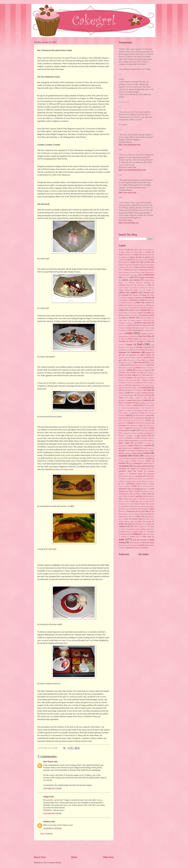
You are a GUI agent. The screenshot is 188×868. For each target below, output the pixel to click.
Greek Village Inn (142, 360)
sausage (121, 481)
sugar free (148, 501)
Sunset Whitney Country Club (139, 504)
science (144, 484)
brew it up (135, 272)
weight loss (145, 534)
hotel (134, 373)
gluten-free (133, 355)
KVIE (127, 385)
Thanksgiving (131, 511)
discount (132, 318)
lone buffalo (137, 393)
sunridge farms (123, 504)
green (152, 360)
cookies (121, 305)
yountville (141, 545)
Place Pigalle (148, 441)
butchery (134, 275)
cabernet (125, 277)
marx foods (148, 398)
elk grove (124, 330)
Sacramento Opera (136, 474)
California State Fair (126, 285)
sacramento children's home (143, 466)
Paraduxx (122, 435)
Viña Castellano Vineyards (144, 529)
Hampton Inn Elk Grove (137, 365)
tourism (150, 516)
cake (131, 277)
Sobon (138, 494)
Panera (134, 433)
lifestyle (130, 390)
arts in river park (142, 260)
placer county (124, 443)
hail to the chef (140, 362)
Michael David (139, 405)
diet (120, 315)
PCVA (139, 438)
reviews (136, 456)
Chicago (144, 295)
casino (150, 288)
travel (126, 519)
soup (126, 496)
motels (129, 410)
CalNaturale (140, 285)
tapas (128, 509)
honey (147, 370)
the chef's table (144, 511)
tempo (145, 509)
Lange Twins (136, 385)
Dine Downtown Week (146, 315)
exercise (143, 334)
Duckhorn (122, 328)
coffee (123, 303)
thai (122, 511)
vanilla (135, 526)
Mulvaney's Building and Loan (142, 413)
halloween (124, 365)
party (138, 435)
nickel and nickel (124, 420)
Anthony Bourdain (136, 257)
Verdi (123, 529)
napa (128, 415)
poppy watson (133, 446)
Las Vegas (146, 385)
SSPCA (121, 499)
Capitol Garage (123, 288)
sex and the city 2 (146, 486)
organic (127, 428)
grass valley (123, 360)
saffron (123, 479)
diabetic (149, 313)
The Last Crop (133, 514)
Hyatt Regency (133, 375)
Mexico (129, 405)
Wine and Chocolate (140, 540)
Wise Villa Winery (148, 543)
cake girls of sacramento (146, 277)
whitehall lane (134, 536)
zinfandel (129, 548)
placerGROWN (139, 443)
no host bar (138, 420)
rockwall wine (123, 461)
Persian (121, 441)
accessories (149, 250)
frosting (150, 350)
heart (144, 368)
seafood (127, 486)
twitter (121, 524)
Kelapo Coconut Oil (127, 383)
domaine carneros (136, 320)
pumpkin (136, 448)
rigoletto (134, 458)
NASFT (131, 418)
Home (74, 857)
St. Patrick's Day (132, 499)
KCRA (152, 380)
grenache (124, 363)
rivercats (142, 458)
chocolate (139, 298)
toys (120, 519)
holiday (130, 370)
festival (131, 341)
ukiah (130, 524)
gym (130, 363)
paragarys (130, 435)
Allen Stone (138, 252)
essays (121, 334)
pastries (121, 438)
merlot (123, 405)
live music (148, 390)
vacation (149, 524)
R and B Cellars (147, 448)
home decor (139, 370)
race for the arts (130, 451)
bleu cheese (151, 265)
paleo (134, 430)
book (120, 270)
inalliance (130, 378)
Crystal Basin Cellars (146, 308)
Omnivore (133, 425)
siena (146, 489)
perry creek (148, 438)
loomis (145, 393)
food (140, 344)
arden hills (122, 260)
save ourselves (143, 481)
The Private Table (145, 514)
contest (138, 303)
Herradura (122, 370)
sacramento (124, 466)
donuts (130, 323)
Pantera (141, 433)
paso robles (147, 435)
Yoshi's (123, 545)
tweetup (149, 522)
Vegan (142, 526)
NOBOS (148, 420)
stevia (127, 501)
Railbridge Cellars (143, 451)
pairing (152, 428)
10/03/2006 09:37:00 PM (52, 814)
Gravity (132, 360)
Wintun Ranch (134, 543)
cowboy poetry (139, 305)
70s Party (140, 250)
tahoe (122, 509)
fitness (149, 341)
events (129, 333)
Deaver (141, 313)
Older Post (108, 857)
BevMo (136, 265)
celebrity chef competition (129, 292)
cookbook (148, 303)
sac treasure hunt (147, 463)
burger (127, 275)
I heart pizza (146, 375)
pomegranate (123, 446)
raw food (127, 453)
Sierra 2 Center (134, 491)
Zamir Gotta (151, 545)
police (149, 443)
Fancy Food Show (145, 336)
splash (150, 496)
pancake (127, 433)
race (120, 451)
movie (146, 410)
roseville (122, 463)
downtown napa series (143, 323)
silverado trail (147, 491)
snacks (131, 494)
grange (139, 357)
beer (149, 262)
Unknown (47, 822)
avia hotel (125, 262)
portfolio (148, 445)
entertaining (138, 330)
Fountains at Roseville (144, 347)
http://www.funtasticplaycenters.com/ (132, 170)
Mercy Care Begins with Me (128, 403)
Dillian (126, 315)
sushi (153, 504)
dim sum (134, 315)
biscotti (143, 265)
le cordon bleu (145, 388)
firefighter (140, 341)
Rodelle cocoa (137, 461)
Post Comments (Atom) (52, 863)
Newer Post (40, 857)
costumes (129, 305)
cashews (142, 288)
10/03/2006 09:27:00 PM (52, 789)
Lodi (127, 393)
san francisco (139, 479)
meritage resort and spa (147, 403)
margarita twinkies (134, 398)
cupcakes (144, 310)
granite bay (148, 357)
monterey (122, 410)
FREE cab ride (133, 350)
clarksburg (133, 300)
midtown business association (130, 408)
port (142, 446)
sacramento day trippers (127, 469)
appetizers (148, 257)
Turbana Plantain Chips (126, 522)
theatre (131, 516)
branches (127, 270)
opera (141, 425)
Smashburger (123, 494)
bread (135, 270)
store (134, 501)
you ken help (131, 545)
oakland (130, 423)
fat (151, 339)
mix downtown (147, 408)
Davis (126, 313)
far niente (122, 339)
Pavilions (130, 438)
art (128, 260)
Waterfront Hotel (138, 532)
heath (150, 368)
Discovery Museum (146, 318)
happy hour (150, 365)
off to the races (140, 423)
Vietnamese (130, 529)
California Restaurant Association (140, 283)
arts (134, 260)
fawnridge (122, 341)
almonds (148, 252)
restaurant (123, 456)
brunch (121, 275)
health (137, 368)
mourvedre (138, 410)
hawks (131, 368)
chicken (152, 295)
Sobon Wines (147, 494)
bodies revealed (147, 267)
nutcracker (122, 423)
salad (130, 479)
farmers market (133, 339)
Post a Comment (47, 834)
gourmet (121, 357)
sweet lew (143, 506)
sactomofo (151, 476)
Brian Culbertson (147, 272)
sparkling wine (141, 496)
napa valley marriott (138, 415)
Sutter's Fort (134, 506)
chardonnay (135, 295)
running (137, 463)
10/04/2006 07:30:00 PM (52, 828)
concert (130, 303)
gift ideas (122, 355)
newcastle (148, 418)
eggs (153, 328)
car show (134, 288)
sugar (140, 501)
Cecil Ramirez (147, 290)
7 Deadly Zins (129, 250)
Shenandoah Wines (125, 489)
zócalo (143, 548)
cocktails (142, 300)
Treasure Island (137, 519)
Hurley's (122, 375)
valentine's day (124, 526)
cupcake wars (133, 310)
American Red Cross (148, 255)
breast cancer (144, 270)
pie (133, 441)
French (142, 350)
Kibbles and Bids (141, 383)
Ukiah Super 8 (139, 524)
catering (136, 290)
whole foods (147, 536)
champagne (125, 295)
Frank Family (123, 350)
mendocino (147, 400)
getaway (149, 352)
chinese (130, 298)
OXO (145, 428)
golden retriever (146, 355)
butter (141, 275)
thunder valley (140, 516)
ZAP (122, 548)
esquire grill (148, 330)
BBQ (142, 262)
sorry (120, 496)
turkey (140, 522)
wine (122, 539)
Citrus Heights (123, 300)
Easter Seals (131, 328)
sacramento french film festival (131, 471)
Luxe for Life (144, 395)
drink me (122, 325)
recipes (147, 453)
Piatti (127, 441)
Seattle (135, 486)
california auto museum (130, 280)
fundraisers (136, 352)
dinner (124, 318)
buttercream (150, 275)
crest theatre (133, 308)
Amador (136, 255)
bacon (133, 262)
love (126, 395)
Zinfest (137, 548)
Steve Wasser (48, 762)
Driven (137, 325)
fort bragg (130, 347)
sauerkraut (149, 479)
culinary (122, 310)
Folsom (121, 345)
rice (122, 458)
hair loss (152, 363)
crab (147, 305)
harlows (124, 368)
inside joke (140, 378)
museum (121, 415)
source (131, 496)
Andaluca (124, 257)
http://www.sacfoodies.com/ (129, 223)
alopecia (121, 255)
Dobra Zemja (123, 320)
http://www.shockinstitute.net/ (130, 145)
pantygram (149, 433)
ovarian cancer (137, 428)
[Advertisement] (74, 848)
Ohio (148, 423)
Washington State (124, 532)
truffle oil (149, 519)
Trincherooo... (48, 810)
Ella (130, 330)
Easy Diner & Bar (143, 328)
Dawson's (133, 313)
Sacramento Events (145, 469)
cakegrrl (46, 797)
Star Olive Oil (143, 499)
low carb (134, 395)
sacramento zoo (140, 476)
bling (122, 267)
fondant (129, 345)
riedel (127, 458)
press (121, 448)
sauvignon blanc (131, 481)
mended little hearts (134, 400)
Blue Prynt (130, 267)
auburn (152, 260)
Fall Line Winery (131, 336)
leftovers (122, 390)
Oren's (121, 428)
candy (149, 285)
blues (137, 267)
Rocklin (149, 458)
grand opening (131, 357)
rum (130, 463)
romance (148, 461)
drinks (129, 325)
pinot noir (139, 441)
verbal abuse (150, 526)
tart (133, 509)
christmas (148, 298)
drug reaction (147, 325)
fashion (144, 339)
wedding (136, 534)
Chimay (123, 298)
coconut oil (151, 300)
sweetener (151, 506)
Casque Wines (124, 290)
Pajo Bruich (125, 430)
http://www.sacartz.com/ (128, 193)
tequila (152, 509)
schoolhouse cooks (133, 484)
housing (149, 373)
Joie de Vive (130, 380)
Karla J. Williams (142, 380)
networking (139, 418)
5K (120, 250)
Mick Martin (150, 405)
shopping (138, 489)
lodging (121, 393)
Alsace (129, 255)
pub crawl (128, 448)
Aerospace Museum (125, 252)
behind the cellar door (125, 265)
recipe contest (137, 453)
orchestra (149, 425)
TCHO (139, 509)
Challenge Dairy (149, 293)
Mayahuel (122, 400)
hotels (142, 373)
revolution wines (149, 456)
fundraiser (122, 352)
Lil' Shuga (138, 390)
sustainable (124, 506)
